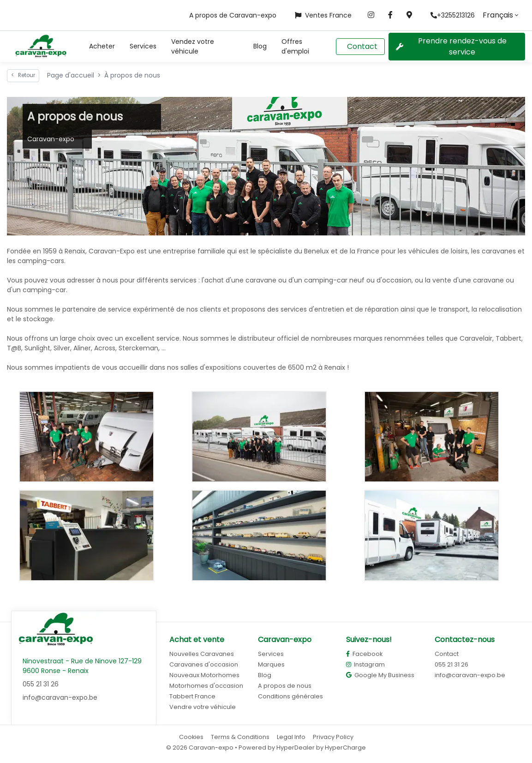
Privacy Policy (333, 737)
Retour (23, 75)
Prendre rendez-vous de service (451, 46)
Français (498, 15)
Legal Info (291, 737)
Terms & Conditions (240, 737)
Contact (362, 46)
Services (143, 46)
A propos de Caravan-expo (233, 15)
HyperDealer (296, 748)
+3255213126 (453, 15)
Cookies (191, 737)
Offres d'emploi (295, 46)
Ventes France (323, 15)
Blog (260, 46)
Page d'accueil (71, 75)
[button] (102, 46)
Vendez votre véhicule (193, 46)
